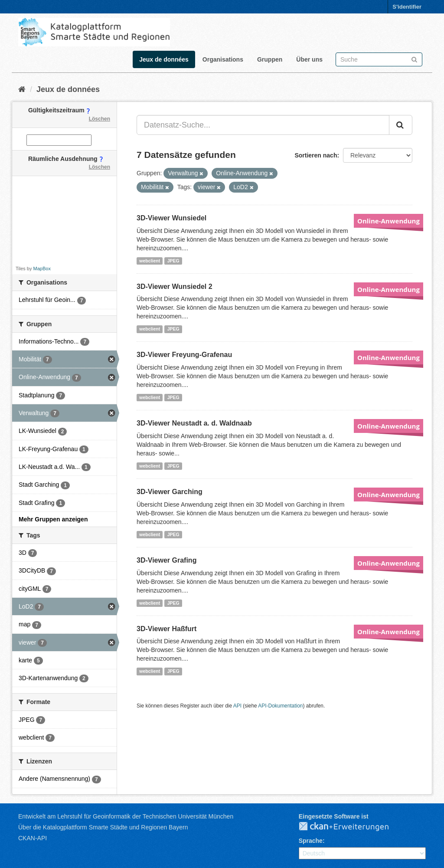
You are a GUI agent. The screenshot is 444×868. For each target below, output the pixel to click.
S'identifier (407, 7)
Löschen (100, 119)
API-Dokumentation (280, 706)
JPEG (173, 261)
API (237, 706)
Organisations (223, 59)
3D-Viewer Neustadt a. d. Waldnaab (194, 423)
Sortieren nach (316, 155)
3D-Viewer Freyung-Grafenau (184, 355)
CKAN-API (33, 838)
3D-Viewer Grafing (166, 560)
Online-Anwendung (388, 221)
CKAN (351, 827)
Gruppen (270, 59)
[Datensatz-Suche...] (263, 125)
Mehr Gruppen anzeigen (53, 519)
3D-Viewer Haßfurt (166, 629)
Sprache (311, 841)
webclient (150, 261)
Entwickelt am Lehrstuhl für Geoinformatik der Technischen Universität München (126, 816)
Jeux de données (164, 59)
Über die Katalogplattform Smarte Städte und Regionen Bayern (103, 827)
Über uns (309, 59)
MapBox (42, 269)
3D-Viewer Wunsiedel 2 (175, 287)
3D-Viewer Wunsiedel (171, 218)
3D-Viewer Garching (170, 492)
